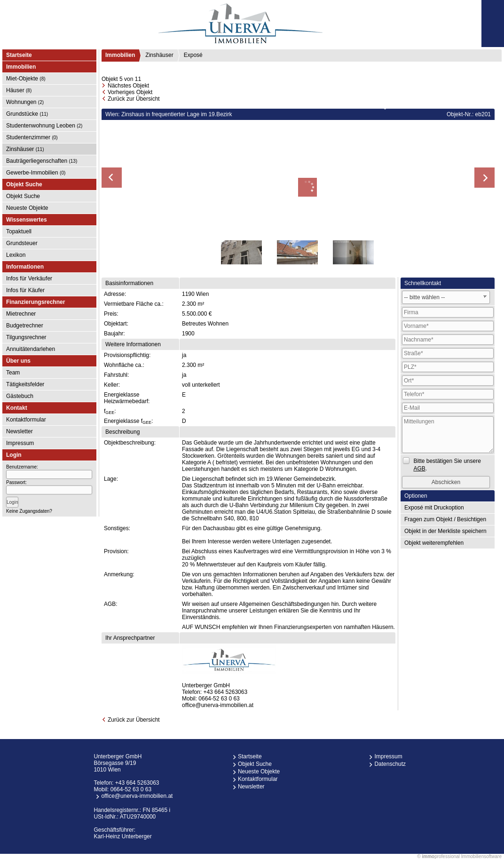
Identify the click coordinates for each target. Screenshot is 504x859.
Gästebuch (20, 396)
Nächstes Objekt (128, 86)
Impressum (20, 443)
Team (13, 373)
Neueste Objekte (27, 208)
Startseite (19, 55)
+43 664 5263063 (225, 692)
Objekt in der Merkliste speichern (445, 531)
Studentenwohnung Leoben (44, 126)
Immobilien (120, 55)
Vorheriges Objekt (130, 92)
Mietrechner (21, 314)
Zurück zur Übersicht (134, 99)
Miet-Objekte (26, 79)
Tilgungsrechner (26, 337)
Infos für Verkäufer (29, 278)
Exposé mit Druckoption (434, 508)
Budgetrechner (25, 326)
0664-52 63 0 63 (219, 699)
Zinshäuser (25, 149)
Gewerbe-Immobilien (36, 173)
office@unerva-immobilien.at (218, 705)
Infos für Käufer (25, 290)
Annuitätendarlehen (31, 349)
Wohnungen (25, 102)
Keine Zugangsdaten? (29, 511)
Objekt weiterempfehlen (434, 543)
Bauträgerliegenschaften (42, 161)
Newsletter (20, 431)
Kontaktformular (26, 420)
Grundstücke (27, 114)
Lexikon (16, 255)
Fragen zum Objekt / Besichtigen (445, 519)
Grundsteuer (22, 243)
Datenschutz (390, 764)
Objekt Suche (23, 196)
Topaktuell (19, 231)
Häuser (19, 90)
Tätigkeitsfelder (25, 384)
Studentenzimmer (32, 137)
